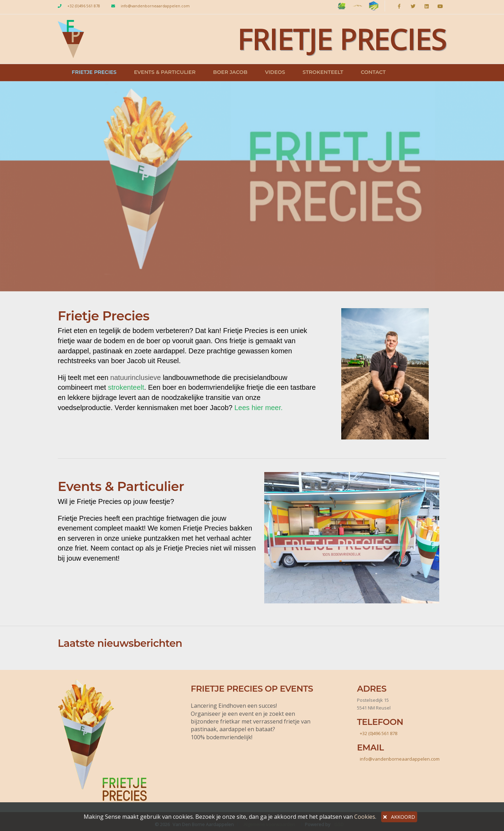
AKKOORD (399, 817)
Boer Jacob (230, 72)
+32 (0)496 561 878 (84, 6)
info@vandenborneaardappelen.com (155, 6)
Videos (275, 72)
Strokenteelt (323, 72)
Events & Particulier (165, 72)
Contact (373, 72)
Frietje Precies (94, 72)
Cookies (365, 817)
